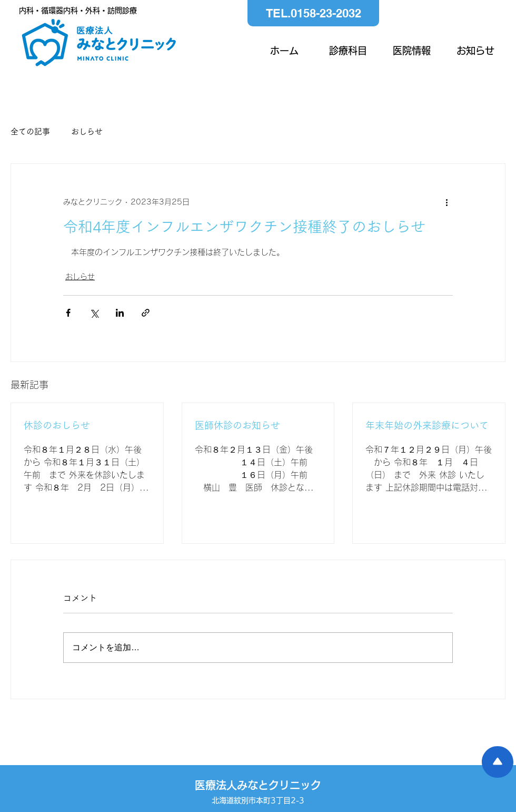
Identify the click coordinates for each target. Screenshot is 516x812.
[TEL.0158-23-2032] (313, 13)
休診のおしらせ (57, 425)
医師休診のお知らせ (237, 425)
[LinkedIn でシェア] (120, 313)
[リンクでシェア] (146, 313)
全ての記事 (30, 131)
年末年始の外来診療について (427, 425)
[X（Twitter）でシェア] (94, 313)
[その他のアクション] (446, 202)
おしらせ (87, 131)
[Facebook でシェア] (68, 313)
